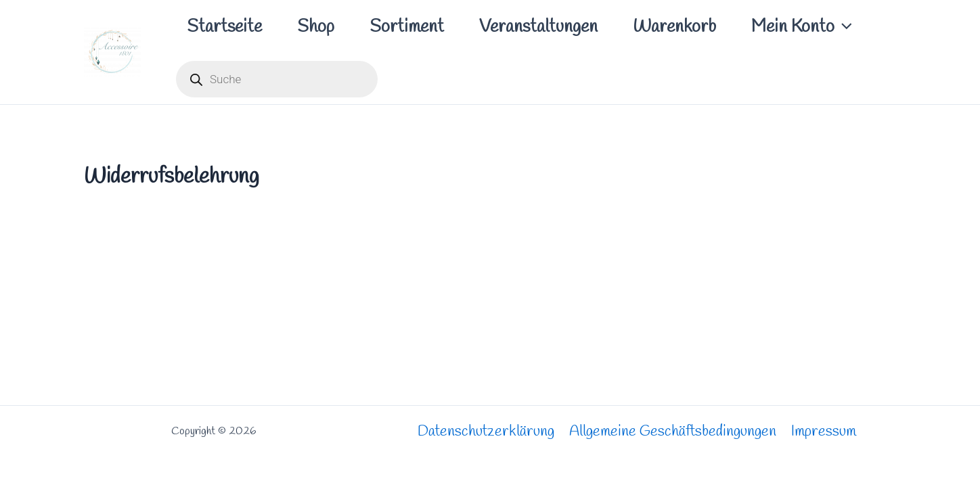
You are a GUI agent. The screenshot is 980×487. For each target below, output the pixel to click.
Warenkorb (674, 27)
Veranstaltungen (538, 27)
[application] (843, 27)
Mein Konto (802, 27)
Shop (316, 27)
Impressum (824, 432)
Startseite (224, 27)
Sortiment (407, 27)
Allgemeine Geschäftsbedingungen (673, 432)
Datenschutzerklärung (486, 432)
